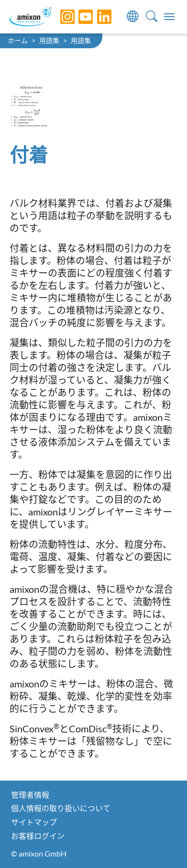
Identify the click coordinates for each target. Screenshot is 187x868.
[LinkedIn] (97, 17)
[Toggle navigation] (169, 17)
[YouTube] (78, 17)
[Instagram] (60, 17)
